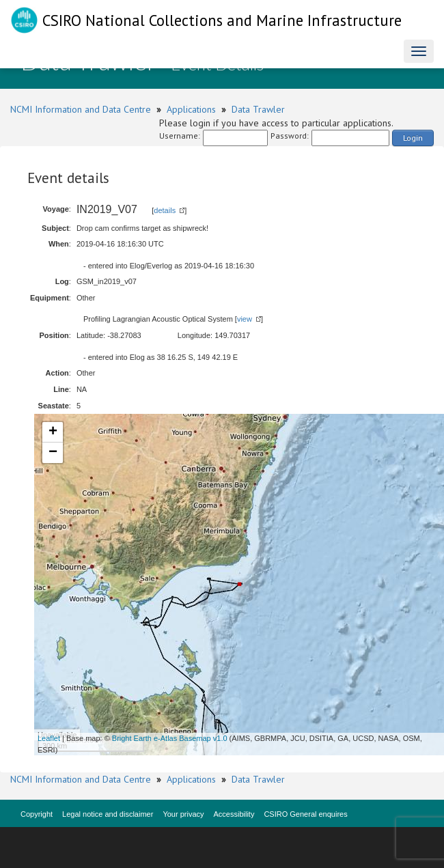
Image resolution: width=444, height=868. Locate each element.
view (245, 319)
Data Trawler (258, 109)
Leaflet (49, 738)
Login (413, 138)
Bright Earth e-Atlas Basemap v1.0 (170, 738)
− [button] (53, 453)
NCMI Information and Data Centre (81, 109)
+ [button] (53, 432)
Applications (191, 109)
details (165, 210)
